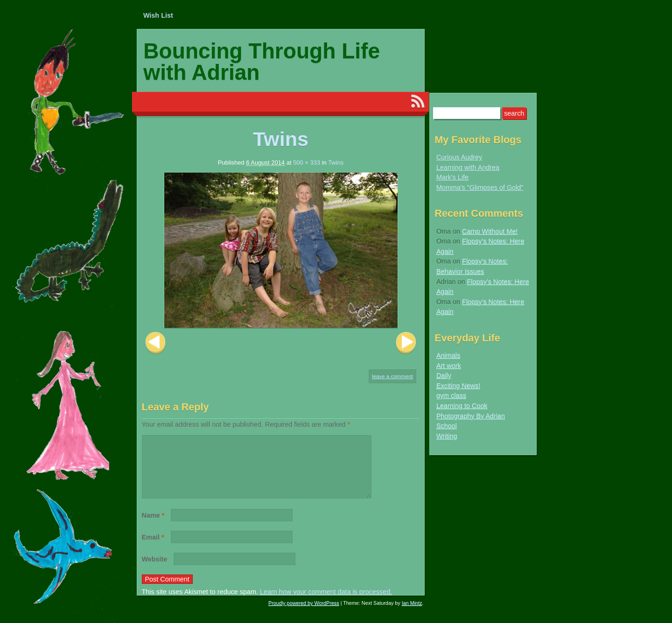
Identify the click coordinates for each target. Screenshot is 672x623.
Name (153, 526)
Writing (447, 436)
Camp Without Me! (490, 231)
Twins (336, 163)
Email (153, 548)
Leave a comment (392, 376)
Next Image (406, 343)
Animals (448, 355)
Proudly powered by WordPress (304, 614)
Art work (449, 366)
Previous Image (155, 343)
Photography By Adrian (471, 416)
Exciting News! (458, 386)
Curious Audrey (459, 157)
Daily (444, 375)
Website (155, 570)
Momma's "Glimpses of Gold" (480, 187)
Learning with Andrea (468, 167)
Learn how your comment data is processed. (326, 603)
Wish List (158, 15)
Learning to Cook (462, 406)
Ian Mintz (412, 614)
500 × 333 (307, 163)
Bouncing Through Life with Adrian (262, 62)
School (447, 426)
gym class (451, 395)
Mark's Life (452, 177)
